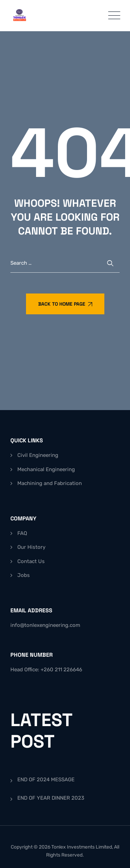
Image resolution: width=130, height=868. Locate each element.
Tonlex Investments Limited (82, 847)
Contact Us (31, 561)
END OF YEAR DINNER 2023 (51, 798)
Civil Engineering (38, 455)
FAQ (22, 533)
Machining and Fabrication (50, 483)
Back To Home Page (65, 304)
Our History (31, 547)
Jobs (24, 575)
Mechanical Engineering (46, 469)
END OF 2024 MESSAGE (46, 780)
